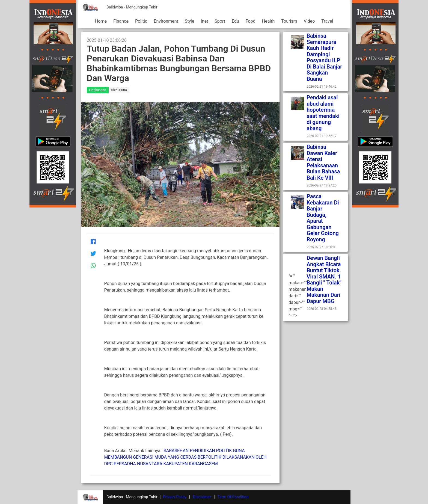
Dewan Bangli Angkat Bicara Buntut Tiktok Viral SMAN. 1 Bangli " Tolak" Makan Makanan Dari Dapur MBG (324, 280)
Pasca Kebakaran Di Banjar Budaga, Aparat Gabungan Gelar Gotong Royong (323, 218)
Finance (121, 21)
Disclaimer (202, 497)
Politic (141, 21)
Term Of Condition (233, 497)
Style (190, 21)
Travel (327, 21)
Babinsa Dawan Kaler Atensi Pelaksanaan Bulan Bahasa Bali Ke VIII (323, 162)
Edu (235, 21)
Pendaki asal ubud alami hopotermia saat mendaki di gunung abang (323, 113)
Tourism (289, 21)
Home (101, 21)
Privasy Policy (175, 497)
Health (268, 21)
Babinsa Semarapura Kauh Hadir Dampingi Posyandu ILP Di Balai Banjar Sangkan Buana (324, 57)
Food (251, 21)
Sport (220, 21)
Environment (166, 21)
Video (309, 21)
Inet (204, 21)
